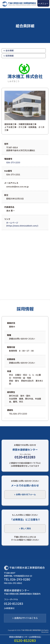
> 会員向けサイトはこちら (25, 618)
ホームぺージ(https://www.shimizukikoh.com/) (22, 224)
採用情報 (8, 56)
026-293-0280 (20, 580)
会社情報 (8, 51)
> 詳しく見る (25, 529)
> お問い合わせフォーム (25, 495)
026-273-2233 (13, 163)
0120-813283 (25, 457)
